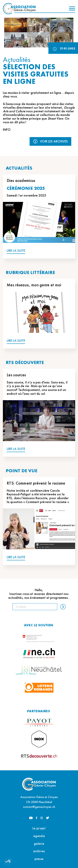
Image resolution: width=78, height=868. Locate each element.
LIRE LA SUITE (16, 251)
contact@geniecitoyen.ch (39, 807)
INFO (7, 130)
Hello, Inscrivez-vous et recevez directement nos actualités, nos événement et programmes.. (39, 594)
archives (39, 851)
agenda (39, 836)
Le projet (39, 828)
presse (39, 859)
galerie (39, 843)
